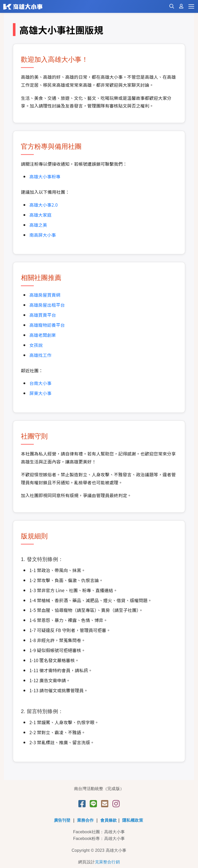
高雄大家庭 (40, 215)
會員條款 (109, 820)
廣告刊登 (62, 820)
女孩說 (36, 345)
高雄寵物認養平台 (47, 325)
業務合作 (85, 820)
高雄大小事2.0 (44, 205)
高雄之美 (38, 225)
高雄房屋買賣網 (45, 295)
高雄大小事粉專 (45, 176)
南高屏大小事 (43, 235)
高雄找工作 (40, 355)
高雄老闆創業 (43, 335)
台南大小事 (40, 383)
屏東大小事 (40, 393)
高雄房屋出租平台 (47, 305)
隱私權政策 (133, 820)
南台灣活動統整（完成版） (99, 789)
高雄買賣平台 (43, 315)
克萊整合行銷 (107, 862)
